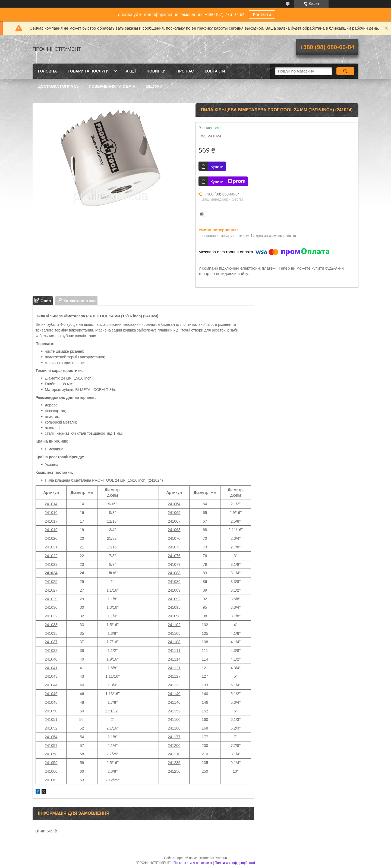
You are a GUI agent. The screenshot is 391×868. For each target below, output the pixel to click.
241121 (174, 668)
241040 (51, 659)
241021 (51, 547)
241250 (174, 771)
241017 (51, 521)
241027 (51, 590)
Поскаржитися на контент (193, 863)
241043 (51, 676)
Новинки (156, 71)
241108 (174, 642)
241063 (51, 780)
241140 (174, 694)
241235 (174, 763)
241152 (174, 711)
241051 (51, 719)
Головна (47, 71)
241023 (51, 564)
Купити (217, 166)
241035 (51, 633)
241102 (174, 625)
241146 (174, 702)
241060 (51, 771)
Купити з (228, 181)
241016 (51, 513)
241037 (51, 642)
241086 (174, 582)
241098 (174, 616)
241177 (174, 737)
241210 (174, 754)
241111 (174, 651)
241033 (51, 625)
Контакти (262, 15)
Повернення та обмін (112, 86)
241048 (51, 702)
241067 (174, 521)
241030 (51, 607)
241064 (174, 504)
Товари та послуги (88, 71)
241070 (174, 538)
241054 (51, 737)
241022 (51, 556)
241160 (174, 719)
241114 (174, 659)
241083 (174, 573)
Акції (131, 71)
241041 (51, 668)
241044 (51, 685)
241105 (174, 633)
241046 (51, 694)
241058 (51, 754)
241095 (174, 607)
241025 (51, 582)
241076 (174, 556)
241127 (174, 676)
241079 (174, 564)
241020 (51, 538)
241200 (174, 746)
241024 (51, 573)
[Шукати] (345, 71)
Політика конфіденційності (235, 863)
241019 (51, 530)
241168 (174, 728)
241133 (174, 685)
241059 (51, 763)
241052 (51, 728)
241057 (51, 746)
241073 (174, 547)
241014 (51, 504)
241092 (174, 599)
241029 (51, 599)
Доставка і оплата (58, 86)
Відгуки (154, 86)
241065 (174, 513)
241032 (51, 616)
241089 (174, 590)
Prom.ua (221, 858)
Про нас (185, 71)
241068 (174, 530)
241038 (51, 651)
